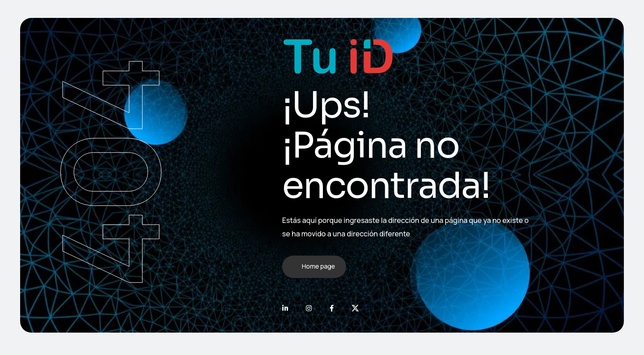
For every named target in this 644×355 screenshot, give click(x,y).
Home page (318, 266)
